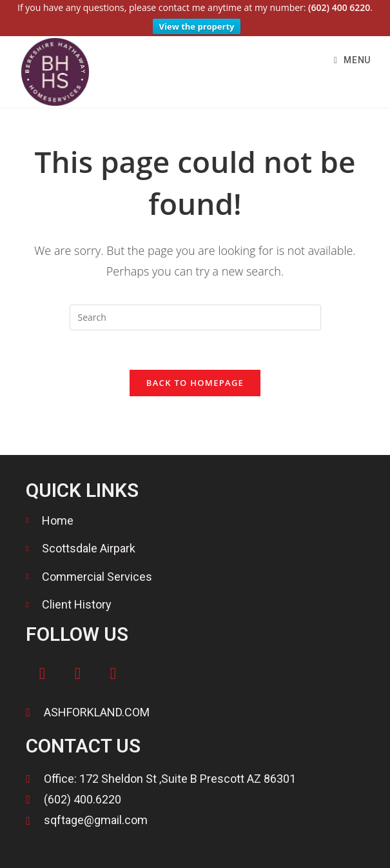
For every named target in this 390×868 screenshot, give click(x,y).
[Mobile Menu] (352, 50)
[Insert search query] (195, 308)
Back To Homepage (195, 373)
